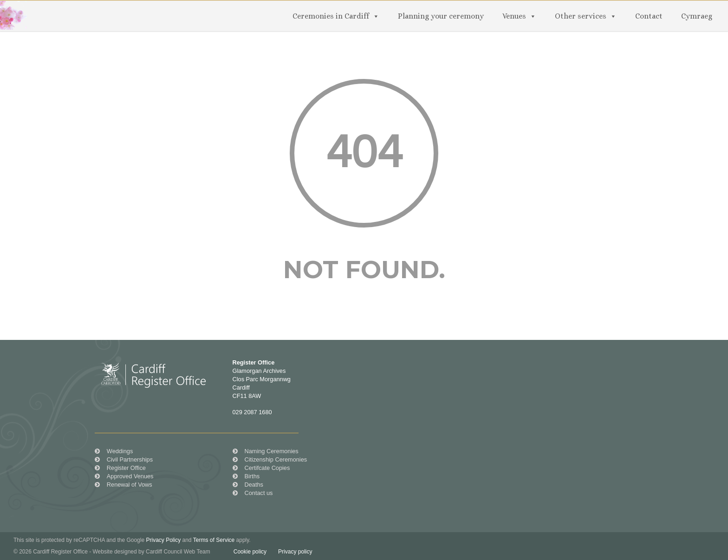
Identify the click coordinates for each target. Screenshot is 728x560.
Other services (581, 16)
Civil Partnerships (130, 459)
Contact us (259, 493)
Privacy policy (295, 552)
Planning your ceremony (441, 16)
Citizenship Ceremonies (276, 459)
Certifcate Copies (267, 468)
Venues (514, 16)
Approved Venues (130, 476)
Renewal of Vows (130, 485)
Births (252, 476)
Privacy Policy (163, 540)
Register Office (126, 468)
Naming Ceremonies (272, 451)
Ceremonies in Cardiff (331, 16)
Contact (649, 16)
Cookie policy (250, 552)
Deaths (254, 485)
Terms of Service (214, 540)
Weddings (120, 451)
